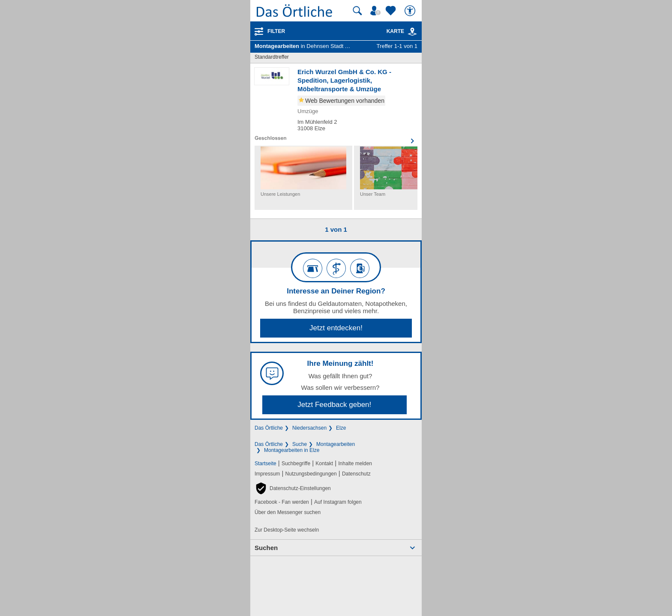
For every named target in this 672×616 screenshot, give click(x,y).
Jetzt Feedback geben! (334, 405)
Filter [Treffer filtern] (276, 31)
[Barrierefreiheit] (411, 11)
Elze (341, 428)
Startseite (265, 463)
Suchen (266, 548)
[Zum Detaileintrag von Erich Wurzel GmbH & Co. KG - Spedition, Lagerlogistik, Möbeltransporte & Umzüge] (336, 105)
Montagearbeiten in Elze (292, 450)
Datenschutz (356, 474)
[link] (412, 32)
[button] (293, 488)
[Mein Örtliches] (377, 11)
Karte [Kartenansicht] (402, 31)
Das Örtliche (269, 428)
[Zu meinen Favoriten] (392, 11)
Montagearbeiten (336, 444)
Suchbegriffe (296, 463)
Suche (300, 444)
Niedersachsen (309, 428)
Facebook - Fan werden (282, 502)
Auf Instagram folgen (338, 502)
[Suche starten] (357, 11)
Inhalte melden (355, 463)
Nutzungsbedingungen (311, 474)
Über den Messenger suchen (288, 512)
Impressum (267, 474)
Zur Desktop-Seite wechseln (287, 530)
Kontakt (324, 463)
